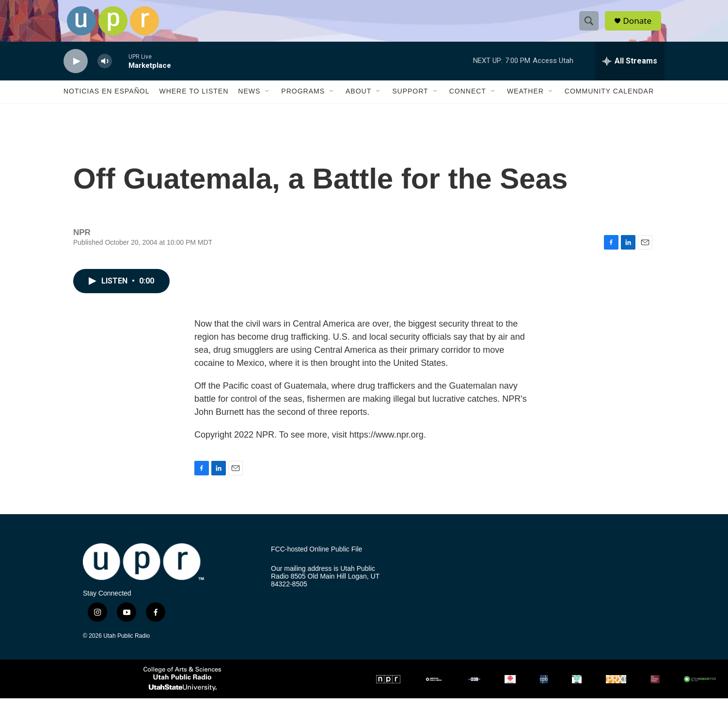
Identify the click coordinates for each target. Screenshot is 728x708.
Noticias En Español (106, 101)
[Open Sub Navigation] (268, 101)
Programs (303, 101)
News (249, 101)
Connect (468, 101)
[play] (76, 71)
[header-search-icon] (591, 26)
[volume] (105, 71)
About (358, 101)
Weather (525, 101)
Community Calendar (609, 101)
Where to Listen (194, 101)
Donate (640, 25)
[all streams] (630, 70)
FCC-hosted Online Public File (317, 559)
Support (410, 101)
